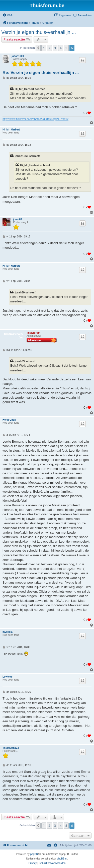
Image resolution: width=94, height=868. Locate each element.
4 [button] (61, 48)
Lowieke (7, 677)
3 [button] (55, 48)
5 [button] (66, 48)
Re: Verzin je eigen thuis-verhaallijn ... (41, 73)
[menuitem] (8, 15)
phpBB (34, 854)
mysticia (8, 632)
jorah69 (18, 219)
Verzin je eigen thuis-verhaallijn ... (39, 32)
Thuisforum (33, 333)
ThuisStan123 (11, 748)
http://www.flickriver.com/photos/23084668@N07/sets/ (35, 119)
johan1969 (18, 56)
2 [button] (49, 48)
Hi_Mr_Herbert (11, 130)
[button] (38, 48)
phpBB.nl (62, 859)
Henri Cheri (9, 420)
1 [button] (44, 48)
